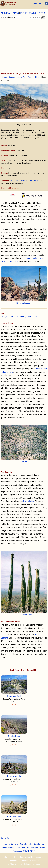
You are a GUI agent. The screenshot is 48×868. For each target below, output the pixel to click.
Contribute (35, 861)
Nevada (37, 844)
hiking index (29, 501)
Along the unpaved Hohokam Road (24, 180)
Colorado (23, 844)
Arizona (4, 77)
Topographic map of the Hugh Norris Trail (19, 317)
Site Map (36, 864)
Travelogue (18, 851)
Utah (23, 847)
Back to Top (5, 838)
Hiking (37, 77)
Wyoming (30, 847)
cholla (34, 258)
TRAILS (32, 13)
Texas (18, 847)
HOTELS (41, 13)
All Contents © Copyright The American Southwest (24, 857)
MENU (35, 4)
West (30, 77)
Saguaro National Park (17, 77)
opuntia (27, 258)
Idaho (30, 844)
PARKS (24, 13)
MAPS (16, 13)
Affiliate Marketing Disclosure (20, 864)
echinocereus (12, 262)
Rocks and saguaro (24, 303)
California (14, 844)
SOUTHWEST (29, 851)
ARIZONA (5, 13)
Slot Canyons (40, 847)
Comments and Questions (19, 861)
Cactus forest (24, 462)
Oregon (11, 847)
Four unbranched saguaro (24, 615)
